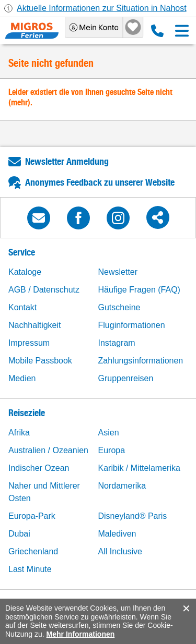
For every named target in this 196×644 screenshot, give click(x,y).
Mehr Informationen (81, 634)
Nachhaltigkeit (35, 325)
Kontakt (22, 307)
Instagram (117, 343)
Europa (112, 450)
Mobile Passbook (40, 361)
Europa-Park (32, 516)
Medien (22, 378)
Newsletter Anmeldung (67, 161)
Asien (109, 433)
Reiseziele (27, 413)
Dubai (19, 534)
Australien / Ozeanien (48, 450)
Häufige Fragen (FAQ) (139, 290)
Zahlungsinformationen (141, 361)
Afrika (19, 433)
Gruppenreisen (126, 378)
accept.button (185, 609)
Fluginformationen (132, 325)
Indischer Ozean (39, 468)
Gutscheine (119, 307)
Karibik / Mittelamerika (139, 468)
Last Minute (30, 569)
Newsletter (118, 272)
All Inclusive (120, 551)
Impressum (29, 343)
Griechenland (33, 551)
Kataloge (25, 272)
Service (22, 252)
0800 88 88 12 (157, 31)
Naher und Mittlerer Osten (44, 492)
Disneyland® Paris (133, 516)
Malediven (117, 534)
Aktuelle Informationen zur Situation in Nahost (102, 8)
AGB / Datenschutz (44, 290)
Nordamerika (122, 486)
